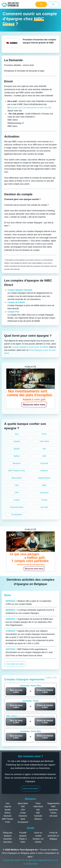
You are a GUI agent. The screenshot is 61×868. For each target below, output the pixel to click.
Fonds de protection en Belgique (53, 836)
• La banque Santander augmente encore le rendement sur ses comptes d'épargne (30, 611)
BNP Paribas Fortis (17, 471)
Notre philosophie (30, 789)
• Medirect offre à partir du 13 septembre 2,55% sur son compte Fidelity (28, 603)
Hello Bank (44, 441)
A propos (7, 860)
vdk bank (44, 507)
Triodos (44, 500)
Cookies (34, 864)
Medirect (44, 471)
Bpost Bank (17, 478)
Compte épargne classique (20, 290)
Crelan (17, 500)
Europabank (17, 514)
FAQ (14, 860)
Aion (17, 434)
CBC (17, 485)
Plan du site (23, 860)
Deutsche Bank (17, 507)
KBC (44, 456)
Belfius (17, 456)
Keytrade (44, 463)
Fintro (44, 434)
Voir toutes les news (15, 664)
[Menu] (41, 4)
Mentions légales (37, 860)
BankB (17, 449)
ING (44, 449)
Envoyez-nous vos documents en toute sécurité (31, 108)
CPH (17, 493)
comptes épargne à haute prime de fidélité (30, 347)
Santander (44, 493)
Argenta (17, 441)
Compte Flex (13, 312)
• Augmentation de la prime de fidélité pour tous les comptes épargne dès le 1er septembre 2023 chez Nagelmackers (29, 622)
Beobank (17, 463)
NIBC (44, 485)
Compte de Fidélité (16, 302)
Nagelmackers (44, 478)
